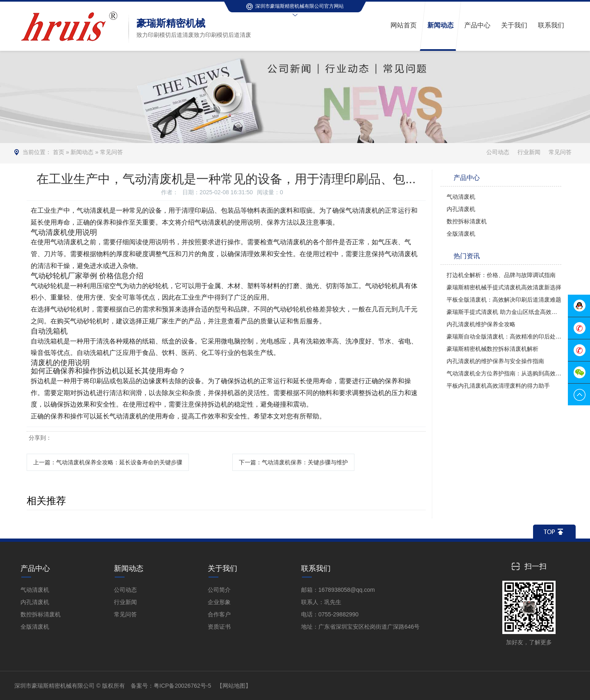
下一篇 (293, 462)
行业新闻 (529, 152)
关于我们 (222, 568)
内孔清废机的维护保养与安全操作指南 (495, 361)
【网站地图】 (234, 686)
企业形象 (219, 602)
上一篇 (108, 462)
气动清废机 (461, 197)
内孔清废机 (461, 209)
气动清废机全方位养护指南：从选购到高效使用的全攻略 (504, 373)
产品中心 (35, 568)
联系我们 (316, 568)
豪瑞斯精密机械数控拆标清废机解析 (492, 349)
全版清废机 (461, 234)
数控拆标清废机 (467, 221)
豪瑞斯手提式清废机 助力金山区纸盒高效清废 (504, 312)
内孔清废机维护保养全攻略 (481, 324)
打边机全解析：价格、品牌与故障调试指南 (501, 275)
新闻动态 (82, 152)
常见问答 (111, 152)
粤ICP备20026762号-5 (182, 686)
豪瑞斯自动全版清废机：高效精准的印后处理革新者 (504, 336)
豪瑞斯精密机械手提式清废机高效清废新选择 (504, 287)
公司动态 (498, 152)
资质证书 (219, 627)
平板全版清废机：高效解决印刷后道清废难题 (504, 300)
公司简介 (219, 590)
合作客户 (219, 614)
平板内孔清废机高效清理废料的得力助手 (498, 386)
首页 (59, 152)
